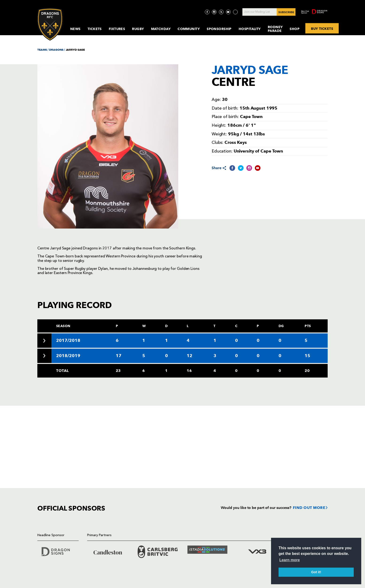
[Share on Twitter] (241, 168)
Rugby (138, 29)
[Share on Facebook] (232, 168)
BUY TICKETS (322, 28)
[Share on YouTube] (258, 168)
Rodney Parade (275, 29)
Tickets (95, 29)
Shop (295, 29)
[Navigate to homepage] (50, 24)
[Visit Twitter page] (221, 12)
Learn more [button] (289, 560)
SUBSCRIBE (286, 12)
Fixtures (117, 29)
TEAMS (42, 50)
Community (189, 29)
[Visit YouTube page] (228, 12)
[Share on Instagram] (249, 168)
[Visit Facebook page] (207, 12)
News (75, 29)
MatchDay (161, 29)
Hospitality (250, 29)
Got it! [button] (316, 572)
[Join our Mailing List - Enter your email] (269, 12)
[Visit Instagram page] (214, 12)
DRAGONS (56, 50)
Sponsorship (219, 29)
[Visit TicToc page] (235, 12)
